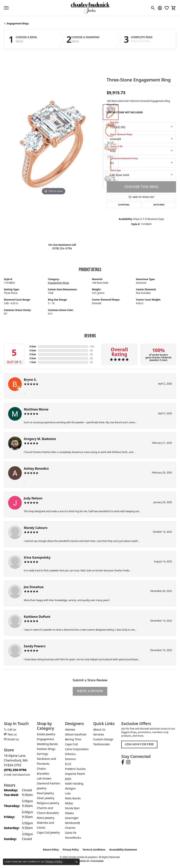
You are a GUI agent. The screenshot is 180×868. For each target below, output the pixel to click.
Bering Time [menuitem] (73, 739)
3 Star (33, 354)
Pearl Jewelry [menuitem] (45, 793)
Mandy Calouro (36, 528)
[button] (153, 8)
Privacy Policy (71, 850)
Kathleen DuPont (37, 617)
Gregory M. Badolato (40, 439)
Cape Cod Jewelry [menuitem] (48, 832)
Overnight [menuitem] (72, 818)
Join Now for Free (139, 744)
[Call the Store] (15, 770)
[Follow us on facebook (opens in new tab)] (123, 762)
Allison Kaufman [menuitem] (76, 734)
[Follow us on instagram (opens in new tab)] (128, 762)
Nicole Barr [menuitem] (72, 808)
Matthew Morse (36, 409)
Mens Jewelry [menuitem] (46, 818)
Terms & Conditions (94, 850)
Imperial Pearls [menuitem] (75, 774)
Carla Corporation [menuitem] (77, 749)
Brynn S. (30, 380)
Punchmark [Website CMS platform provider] (97, 861)
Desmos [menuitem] (70, 759)
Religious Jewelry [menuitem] (48, 803)
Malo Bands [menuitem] (73, 798)
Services (99, 734)
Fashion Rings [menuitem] (46, 749)
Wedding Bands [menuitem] (47, 744)
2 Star (33, 358)
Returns (159, 205)
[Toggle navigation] (6, 8)
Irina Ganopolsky (37, 557)
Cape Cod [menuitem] (71, 744)
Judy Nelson (33, 498)
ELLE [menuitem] (68, 764)
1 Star (33, 362)
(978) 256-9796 (62, 249)
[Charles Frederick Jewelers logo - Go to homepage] (90, 8)
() (92, 346)
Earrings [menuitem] (42, 754)
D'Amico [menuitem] (70, 754)
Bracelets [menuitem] (43, 773)
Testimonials (101, 744)
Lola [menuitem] (68, 793)
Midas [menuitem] (69, 803)
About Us (99, 729)
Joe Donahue (34, 587)
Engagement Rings (18, 24)
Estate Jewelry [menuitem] (46, 734)
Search (19, 41)
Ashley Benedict (36, 469)
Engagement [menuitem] (45, 739)
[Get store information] (17, 775)
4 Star (33, 350)
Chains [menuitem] (41, 769)
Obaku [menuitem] (69, 813)
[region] (53, 146)
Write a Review (90, 691)
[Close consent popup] (76, 862)
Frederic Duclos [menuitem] (75, 769)
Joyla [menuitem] (68, 779)
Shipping (124, 205)
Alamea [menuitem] (70, 729)
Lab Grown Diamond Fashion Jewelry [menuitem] (49, 783)
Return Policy (51, 850)
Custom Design (103, 739)
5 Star (33, 346)
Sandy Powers (35, 646)
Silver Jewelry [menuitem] (46, 798)
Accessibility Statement (123, 850)
